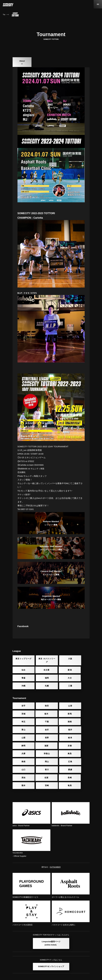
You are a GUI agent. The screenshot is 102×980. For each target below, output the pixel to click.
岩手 (22, 711)
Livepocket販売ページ (51, 931)
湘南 (22, 726)
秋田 (41, 711)
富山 (41, 726)
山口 (22, 758)
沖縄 (41, 691)
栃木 (22, 719)
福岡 (80, 683)
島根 (41, 750)
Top (4, 14)
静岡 (80, 734)
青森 (61, 683)
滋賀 (22, 742)
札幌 (61, 691)
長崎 (41, 765)
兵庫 (61, 742)
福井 (80, 726)
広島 (80, 750)
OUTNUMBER (55, 854)
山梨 (22, 734)
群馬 (41, 719)
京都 (41, 742)
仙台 (80, 672)
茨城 (80, 711)
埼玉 (61, 719)
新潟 (41, 683)
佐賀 (22, 765)
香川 (41, 758)
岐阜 (61, 734)
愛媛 (61, 758)
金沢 (61, 726)
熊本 (61, 765)
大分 (22, 691)
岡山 (61, 750)
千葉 (80, 719)
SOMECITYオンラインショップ (51, 954)
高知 (80, 758)
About (22, 61)
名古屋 (22, 683)
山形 (61, 711)
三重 (80, 691)
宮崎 (80, 765)
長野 (41, 734)
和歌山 (80, 742)
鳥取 (22, 750)
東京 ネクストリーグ (41, 674)
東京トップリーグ (22, 674)
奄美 (22, 773)
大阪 (61, 672)
